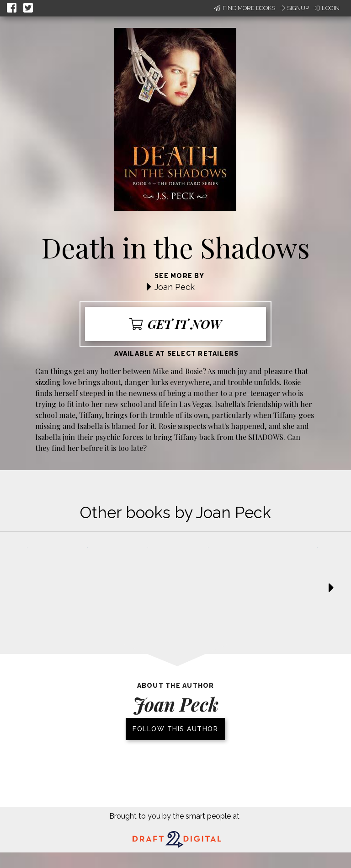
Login (327, 8)
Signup (294, 8)
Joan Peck (175, 287)
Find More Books (245, 8)
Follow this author (175, 729)
